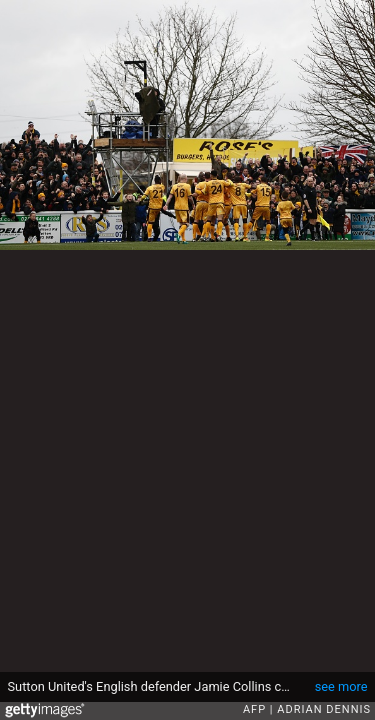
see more (341, 686)
